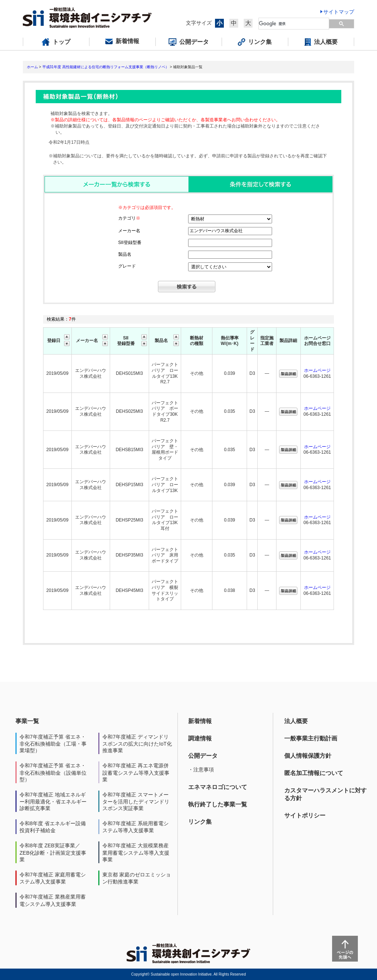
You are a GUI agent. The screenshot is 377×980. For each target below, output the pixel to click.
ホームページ (317, 370)
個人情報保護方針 (308, 756)
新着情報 (200, 721)
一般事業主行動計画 (311, 738)
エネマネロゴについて (218, 787)
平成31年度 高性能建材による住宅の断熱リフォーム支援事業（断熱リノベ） (106, 67)
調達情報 (200, 738)
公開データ (203, 756)
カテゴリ (129, 218)
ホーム (32, 67)
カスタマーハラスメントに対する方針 (325, 794)
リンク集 (200, 822)
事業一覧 (27, 721)
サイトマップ (339, 12)
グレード (127, 266)
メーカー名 (129, 231)
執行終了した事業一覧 (218, 804)
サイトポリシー (305, 815)
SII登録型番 (130, 243)
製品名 (125, 254)
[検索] (294, 24)
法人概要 (296, 721)
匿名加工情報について (314, 773)
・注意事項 (201, 770)
